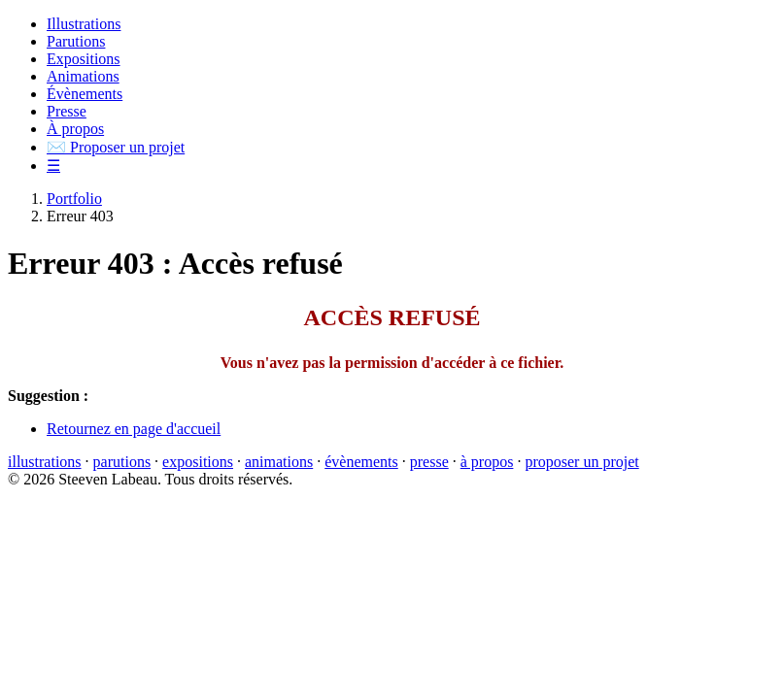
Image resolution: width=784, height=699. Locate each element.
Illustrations (84, 24)
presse (429, 462)
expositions (198, 462)
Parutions (76, 41)
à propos (487, 462)
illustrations (45, 462)
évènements (361, 462)
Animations (83, 76)
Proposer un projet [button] (116, 147)
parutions (122, 462)
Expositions (84, 59)
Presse (67, 111)
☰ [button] (53, 166)
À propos (75, 129)
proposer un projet (581, 462)
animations (279, 462)
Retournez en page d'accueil (134, 429)
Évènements (85, 94)
